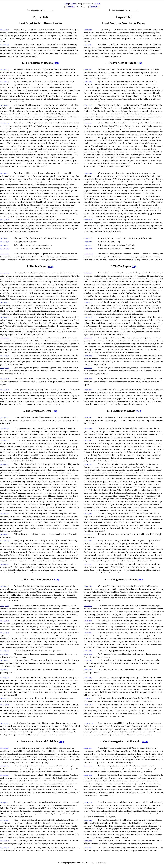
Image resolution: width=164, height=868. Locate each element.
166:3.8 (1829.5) (5, 564)
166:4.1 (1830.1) (5, 586)
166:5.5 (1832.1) (5, 820)
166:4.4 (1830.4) (5, 633)
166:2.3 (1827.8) (5, 317)
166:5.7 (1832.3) (5, 848)
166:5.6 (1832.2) (5, 841)
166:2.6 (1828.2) (5, 368)
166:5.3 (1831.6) (5, 775)
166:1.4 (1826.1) (5, 123)
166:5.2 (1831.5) (5, 766)
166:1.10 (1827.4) (5, 249)
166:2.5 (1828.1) (5, 356)
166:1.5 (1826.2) (5, 173)
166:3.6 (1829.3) (5, 534)
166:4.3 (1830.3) (5, 621)
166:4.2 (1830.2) (5, 606)
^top (56, 63)
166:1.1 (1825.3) (5, 70)
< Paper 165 (70, 7)
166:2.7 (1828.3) (5, 379)
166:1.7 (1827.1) (5, 238)
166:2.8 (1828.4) (5, 390)
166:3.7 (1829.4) (5, 541)
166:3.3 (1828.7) (5, 441)
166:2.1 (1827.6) (5, 273)
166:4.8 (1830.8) (5, 670)
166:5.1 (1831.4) (5, 748)
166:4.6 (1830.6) (5, 654)
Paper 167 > (95, 7)
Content (72, 4)
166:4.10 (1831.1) (5, 698)
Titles (66, 4)
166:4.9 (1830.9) (5, 678)
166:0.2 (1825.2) (5, 45)
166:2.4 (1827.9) (5, 338)
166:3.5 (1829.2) (5, 514)
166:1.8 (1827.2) (5, 242)
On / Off (97, 4)
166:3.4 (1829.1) (5, 464)
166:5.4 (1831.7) (5, 802)
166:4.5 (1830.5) (5, 651)
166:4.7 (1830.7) (5, 660)
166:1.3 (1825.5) (5, 105)
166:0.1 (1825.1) (5, 30)
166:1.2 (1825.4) (5, 82)
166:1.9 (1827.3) (5, 245)
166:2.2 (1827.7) (5, 302)
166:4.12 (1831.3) (5, 723)
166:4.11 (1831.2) (5, 705)
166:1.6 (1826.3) (5, 220)
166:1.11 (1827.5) (5, 254)
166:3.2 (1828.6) (5, 429)
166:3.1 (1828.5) (5, 418)
